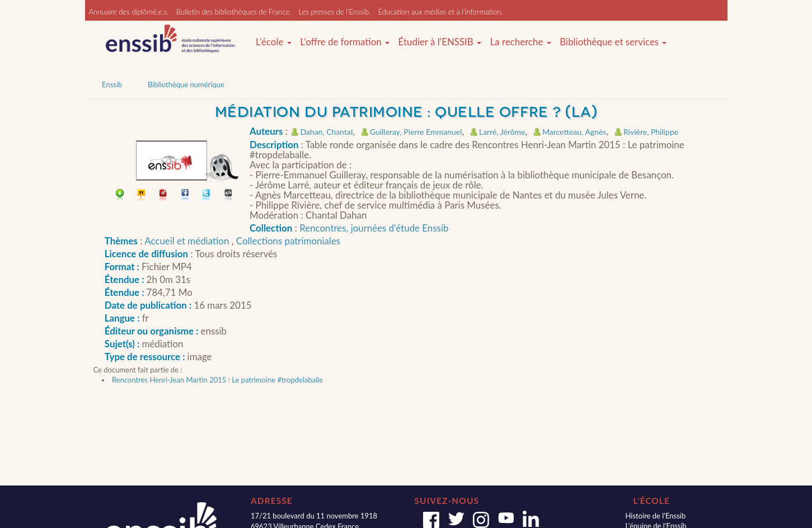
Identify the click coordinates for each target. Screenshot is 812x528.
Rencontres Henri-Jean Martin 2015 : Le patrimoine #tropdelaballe (217, 380)
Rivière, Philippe (651, 132)
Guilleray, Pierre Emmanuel (416, 132)
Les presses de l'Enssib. (335, 12)
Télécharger (120, 196)
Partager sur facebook (186, 196)
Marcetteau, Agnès (574, 132)
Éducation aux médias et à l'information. (441, 12)
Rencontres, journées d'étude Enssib (374, 228)
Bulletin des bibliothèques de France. (234, 12)
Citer (142, 196)
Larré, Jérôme (502, 132)
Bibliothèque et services (613, 42)
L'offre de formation (345, 42)
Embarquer (229, 196)
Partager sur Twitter (207, 196)
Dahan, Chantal (326, 132)
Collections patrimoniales (288, 241)
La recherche (521, 42)
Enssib (112, 84)
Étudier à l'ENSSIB (440, 42)
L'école (274, 42)
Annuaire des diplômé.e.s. (129, 12)
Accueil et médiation (188, 241)
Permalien (164, 196)
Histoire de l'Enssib (655, 516)
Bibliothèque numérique (186, 84)
